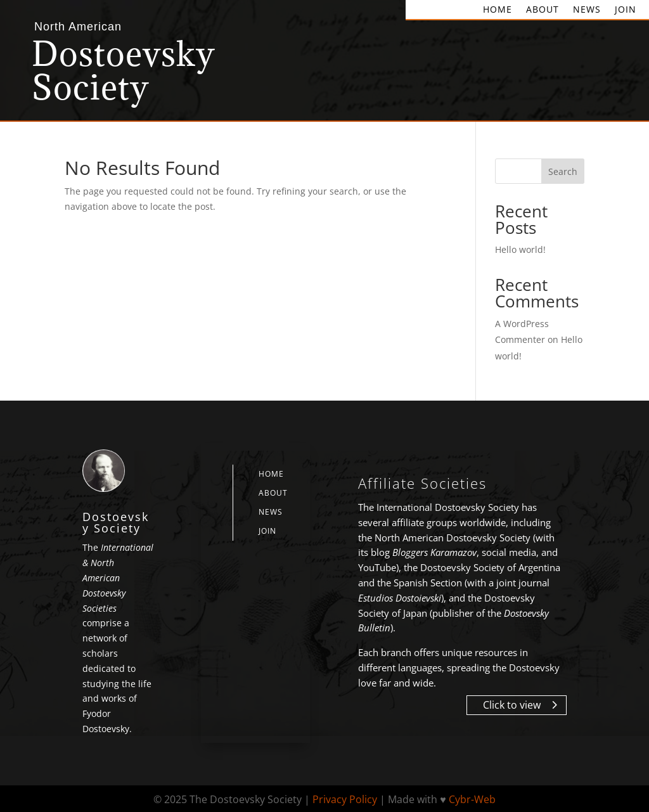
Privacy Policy (345, 799)
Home (498, 10)
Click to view (512, 705)
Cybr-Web (472, 799)
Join (626, 10)
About (543, 10)
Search (563, 171)
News (587, 10)
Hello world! (520, 249)
